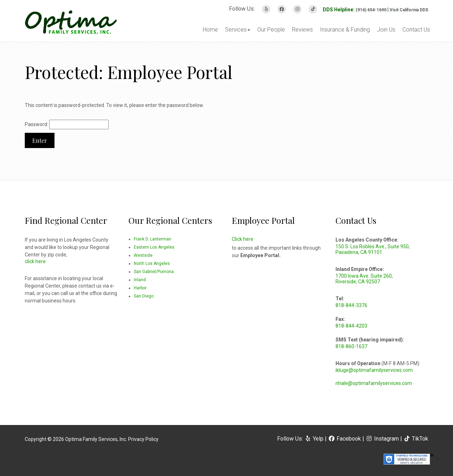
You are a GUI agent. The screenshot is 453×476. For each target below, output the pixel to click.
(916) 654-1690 (371, 10)
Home (210, 30)
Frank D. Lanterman (153, 239)
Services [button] (238, 30)
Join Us (386, 30)
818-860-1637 (351, 346)
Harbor (140, 288)
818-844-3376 (351, 305)
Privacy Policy (143, 439)
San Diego (144, 296)
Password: (67, 124)
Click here (243, 239)
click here (35, 261)
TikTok (416, 439)
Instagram (383, 439)
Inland (140, 280)
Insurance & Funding (345, 30)
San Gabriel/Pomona (154, 272)
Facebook (345, 439)
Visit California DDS (409, 10)
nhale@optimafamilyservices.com (374, 383)
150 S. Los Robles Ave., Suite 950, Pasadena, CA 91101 (373, 249)
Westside (143, 255)
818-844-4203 (351, 326)
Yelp (315, 439)
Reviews (302, 30)
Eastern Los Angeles (154, 247)
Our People (271, 30)
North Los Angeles (152, 263)
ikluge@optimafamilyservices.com (374, 370)
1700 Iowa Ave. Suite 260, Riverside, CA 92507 (364, 279)
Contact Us (416, 30)
